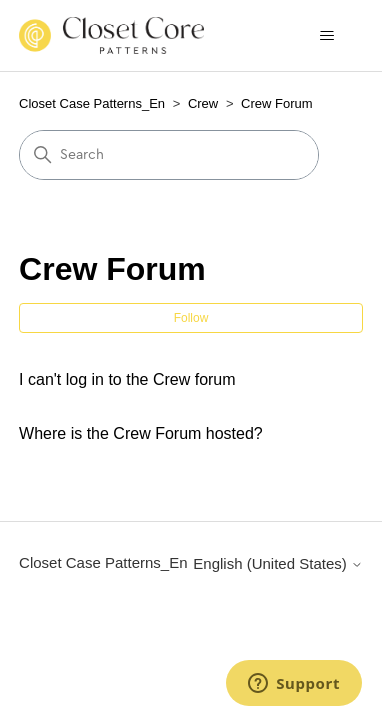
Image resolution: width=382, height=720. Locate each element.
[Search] (169, 155)
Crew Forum (277, 103)
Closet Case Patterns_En (92, 103)
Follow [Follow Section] (191, 318)
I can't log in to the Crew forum (127, 379)
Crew (203, 103)
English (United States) (278, 563)
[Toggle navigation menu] (327, 36)
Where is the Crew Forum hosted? (141, 433)
